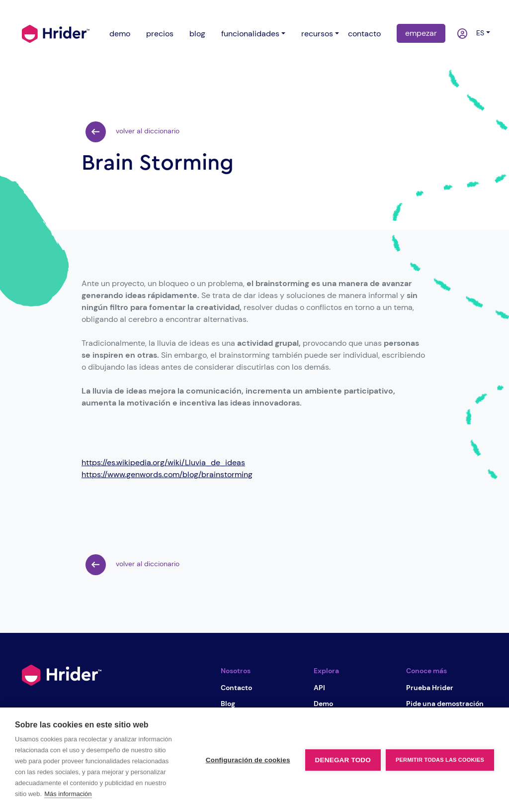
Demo (323, 704)
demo (120, 34)
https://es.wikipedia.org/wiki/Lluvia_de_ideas (163, 462)
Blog (228, 704)
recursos (317, 34)
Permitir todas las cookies (440, 760)
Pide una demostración (445, 704)
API (319, 688)
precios (160, 34)
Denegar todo (343, 760)
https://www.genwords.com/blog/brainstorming (167, 474)
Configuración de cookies (248, 760)
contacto (364, 34)
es (478, 33)
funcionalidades (250, 34)
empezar (421, 33)
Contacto (236, 688)
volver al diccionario (132, 132)
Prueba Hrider (430, 688)
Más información (68, 794)
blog (197, 34)
